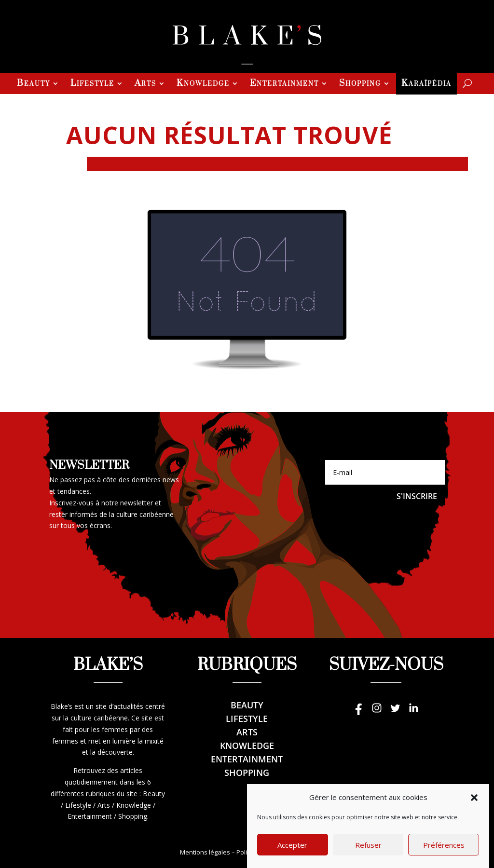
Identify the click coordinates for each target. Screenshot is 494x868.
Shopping (360, 84)
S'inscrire (417, 496)
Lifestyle (92, 84)
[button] (474, 813)
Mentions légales (205, 852)
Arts (145, 84)
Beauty (34, 84)
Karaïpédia (426, 84)
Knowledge (203, 84)
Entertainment (284, 84)
